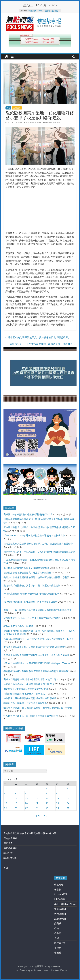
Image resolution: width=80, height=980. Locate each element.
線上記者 (8, 853)
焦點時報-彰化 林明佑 (34, 122)
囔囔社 (58, 953)
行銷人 (58, 928)
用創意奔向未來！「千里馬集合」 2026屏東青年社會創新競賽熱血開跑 (39, 552)
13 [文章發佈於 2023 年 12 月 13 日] (26, 798)
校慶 (59, 122)
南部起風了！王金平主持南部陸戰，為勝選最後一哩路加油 (42, 344)
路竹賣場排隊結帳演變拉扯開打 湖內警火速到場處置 (30, 698)
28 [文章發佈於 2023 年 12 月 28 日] (37, 808)
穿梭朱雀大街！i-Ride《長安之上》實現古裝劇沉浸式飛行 (33, 618)
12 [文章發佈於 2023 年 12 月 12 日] (16, 798)
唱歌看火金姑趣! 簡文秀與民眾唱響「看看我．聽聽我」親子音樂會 (38, 708)
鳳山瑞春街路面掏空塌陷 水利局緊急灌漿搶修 (26, 568)
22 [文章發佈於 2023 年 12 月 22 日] (47, 803)
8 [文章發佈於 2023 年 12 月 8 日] (47, 793)
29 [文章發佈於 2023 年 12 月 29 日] (47, 808)
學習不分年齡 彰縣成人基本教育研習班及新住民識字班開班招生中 (38, 610)
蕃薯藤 (58, 889)
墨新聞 (58, 933)
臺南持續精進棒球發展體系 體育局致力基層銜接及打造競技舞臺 (36, 671)
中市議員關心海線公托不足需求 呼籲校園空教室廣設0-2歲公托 (35, 647)
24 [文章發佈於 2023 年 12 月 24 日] (68, 803)
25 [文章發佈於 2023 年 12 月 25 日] (6, 808)
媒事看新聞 (60, 909)
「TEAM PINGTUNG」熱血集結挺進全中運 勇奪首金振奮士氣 (34, 535)
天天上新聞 (60, 914)
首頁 (6, 868)
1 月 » (44, 816)
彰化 (8, 108)
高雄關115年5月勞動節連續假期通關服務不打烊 (43, 12)
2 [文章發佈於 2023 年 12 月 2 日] (57, 788)
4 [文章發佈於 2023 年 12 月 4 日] (5, 793)
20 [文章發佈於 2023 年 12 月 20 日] (26, 803)
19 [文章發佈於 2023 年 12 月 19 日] (16, 803)
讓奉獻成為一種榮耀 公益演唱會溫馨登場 (25, 703)
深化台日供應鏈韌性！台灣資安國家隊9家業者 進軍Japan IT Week (37, 663)
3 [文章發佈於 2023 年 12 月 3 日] (67, 788)
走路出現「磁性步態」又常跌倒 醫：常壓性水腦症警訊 (32, 585)
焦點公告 (8, 843)
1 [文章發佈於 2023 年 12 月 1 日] (47, 788)
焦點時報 (49, 21)
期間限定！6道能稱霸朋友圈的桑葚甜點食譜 (26, 689)
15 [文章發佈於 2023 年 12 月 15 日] (47, 798)
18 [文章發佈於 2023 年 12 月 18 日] (6, 803)
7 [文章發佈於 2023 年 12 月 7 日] (36, 793)
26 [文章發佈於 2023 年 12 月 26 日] (16, 808)
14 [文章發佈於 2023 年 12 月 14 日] (37, 798)
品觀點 (58, 923)
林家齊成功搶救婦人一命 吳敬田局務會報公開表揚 (29, 684)
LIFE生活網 (60, 899)
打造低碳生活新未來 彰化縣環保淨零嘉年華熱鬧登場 (31, 716)
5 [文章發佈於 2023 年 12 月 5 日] (15, 793)
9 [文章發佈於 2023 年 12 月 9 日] (57, 793)
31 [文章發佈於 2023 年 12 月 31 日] (68, 808)
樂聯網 (58, 948)
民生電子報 (60, 943)
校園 (54, 122)
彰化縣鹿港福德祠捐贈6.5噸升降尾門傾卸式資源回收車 (31, 594)
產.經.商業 (17, 108)
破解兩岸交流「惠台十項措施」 (19, 626)
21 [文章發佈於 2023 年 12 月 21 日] (37, 803)
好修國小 (49, 122)
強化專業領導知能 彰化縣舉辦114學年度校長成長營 (31, 602)
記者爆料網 (60, 919)
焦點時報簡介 (10, 848)
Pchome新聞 (61, 894)
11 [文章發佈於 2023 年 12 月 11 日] (6, 798)
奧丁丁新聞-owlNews (65, 904)
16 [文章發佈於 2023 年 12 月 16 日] (58, 798)
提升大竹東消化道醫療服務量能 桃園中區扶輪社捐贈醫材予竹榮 (36, 577)
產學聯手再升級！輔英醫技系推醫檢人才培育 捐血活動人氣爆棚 (36, 655)
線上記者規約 (10, 858)
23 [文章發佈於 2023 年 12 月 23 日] (58, 803)
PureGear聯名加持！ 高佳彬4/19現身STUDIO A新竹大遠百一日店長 (39, 639)
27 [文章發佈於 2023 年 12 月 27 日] (26, 808)
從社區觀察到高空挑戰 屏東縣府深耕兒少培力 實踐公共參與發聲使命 (38, 544)
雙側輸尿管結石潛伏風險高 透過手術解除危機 (27, 573)
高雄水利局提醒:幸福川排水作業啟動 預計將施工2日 (30, 679)
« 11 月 (36, 816)
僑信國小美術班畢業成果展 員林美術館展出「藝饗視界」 (38, 337)
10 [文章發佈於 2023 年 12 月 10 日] (68, 793)
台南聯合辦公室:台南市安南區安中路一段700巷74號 (30, 833)
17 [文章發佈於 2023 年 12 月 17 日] (68, 798)
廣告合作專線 (10, 838)
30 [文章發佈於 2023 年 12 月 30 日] (58, 808)
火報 (57, 938)
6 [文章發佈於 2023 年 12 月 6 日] (26, 793)
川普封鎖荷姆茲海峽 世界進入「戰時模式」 (25, 694)
